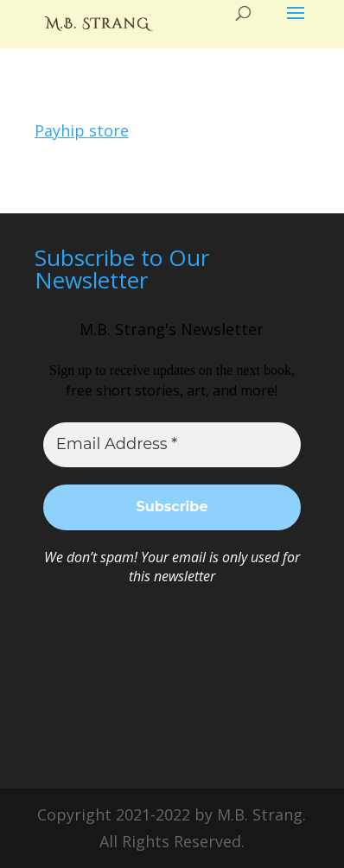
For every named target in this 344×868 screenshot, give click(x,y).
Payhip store (82, 130)
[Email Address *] (172, 445)
